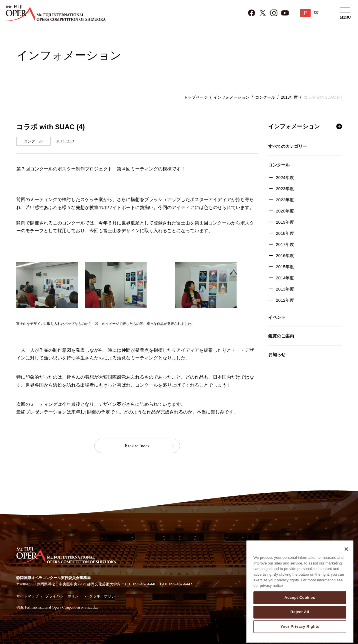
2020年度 (285, 211)
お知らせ (277, 354)
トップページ (196, 97)
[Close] (346, 561)
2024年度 (285, 177)
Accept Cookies (300, 609)
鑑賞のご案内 (281, 336)
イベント (277, 317)
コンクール (265, 97)
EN (316, 13)
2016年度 (285, 256)
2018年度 (285, 233)
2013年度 (289, 97)
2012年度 (285, 300)
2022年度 (285, 200)
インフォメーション (231, 97)
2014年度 (285, 278)
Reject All (300, 624)
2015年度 (285, 267)
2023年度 (285, 189)
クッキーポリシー (104, 596)
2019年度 (285, 222)
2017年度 (285, 244)
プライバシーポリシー (64, 596)
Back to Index (137, 446)
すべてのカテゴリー (288, 146)
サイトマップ (27, 596)
